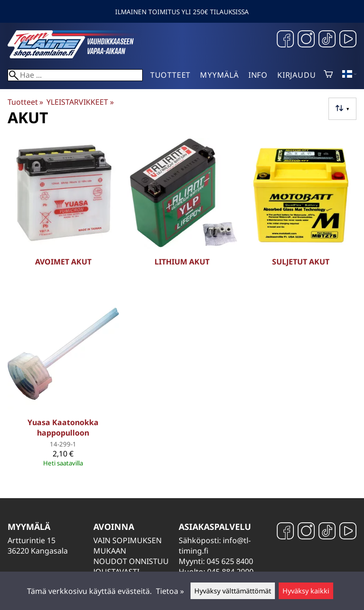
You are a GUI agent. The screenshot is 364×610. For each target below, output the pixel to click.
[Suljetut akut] (301, 214)
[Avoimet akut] (63, 214)
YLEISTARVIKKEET (80, 102)
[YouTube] (348, 40)
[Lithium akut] (182, 214)
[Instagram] (306, 40)
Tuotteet (170, 75)
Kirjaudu (296, 75)
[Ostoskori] (328, 75)
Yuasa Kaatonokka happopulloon (63, 428)
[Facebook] (285, 40)
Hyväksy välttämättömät (233, 591)
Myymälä (219, 75)
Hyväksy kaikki (306, 591)
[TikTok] (327, 40)
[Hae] (75, 75)
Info (258, 75)
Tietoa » (170, 591)
